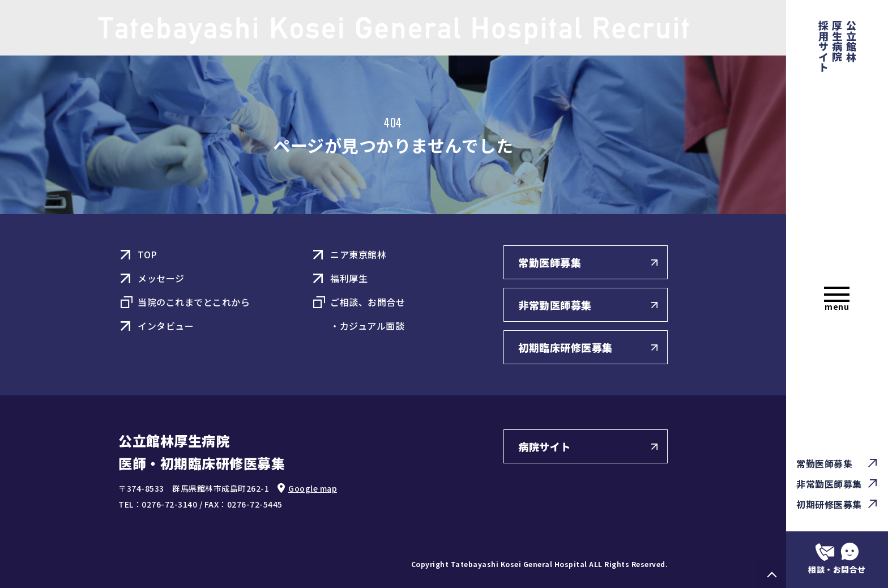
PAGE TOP (772, 574)
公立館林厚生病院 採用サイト (838, 46)
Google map (313, 488)
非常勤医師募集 (829, 484)
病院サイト (545, 446)
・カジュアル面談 (367, 326)
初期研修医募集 (829, 504)
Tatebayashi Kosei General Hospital (519, 564)
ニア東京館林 (358, 254)
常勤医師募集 (824, 463)
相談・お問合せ (837, 569)
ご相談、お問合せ (368, 302)
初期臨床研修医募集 (565, 347)
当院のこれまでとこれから (194, 302)
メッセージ (161, 278)
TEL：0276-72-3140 (158, 504)
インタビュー (166, 326)
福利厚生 (349, 278)
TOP (148, 254)
